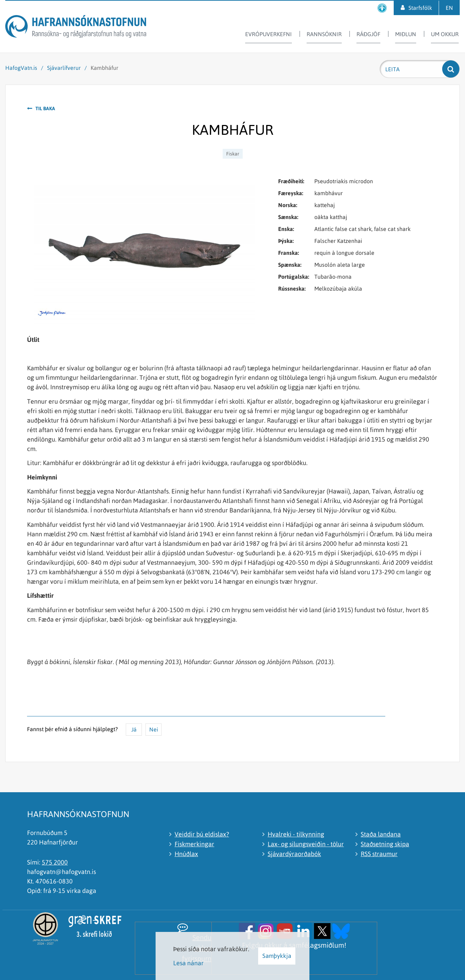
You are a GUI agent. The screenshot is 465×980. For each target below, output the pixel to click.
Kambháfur (104, 68)
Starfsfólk (420, 8)
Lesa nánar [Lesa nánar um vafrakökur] (188, 963)
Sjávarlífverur (64, 68)
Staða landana (381, 834)
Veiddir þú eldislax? (202, 834)
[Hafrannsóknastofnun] (76, 28)
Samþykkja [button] (277, 956)
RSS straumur (379, 854)
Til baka (45, 108)
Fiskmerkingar (194, 844)
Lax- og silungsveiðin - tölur (306, 844)
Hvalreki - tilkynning (296, 834)
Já (134, 729)
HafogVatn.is (21, 68)
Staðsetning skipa (385, 844)
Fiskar (233, 154)
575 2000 (55, 862)
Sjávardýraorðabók (294, 854)
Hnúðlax (186, 854)
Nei (154, 729)
